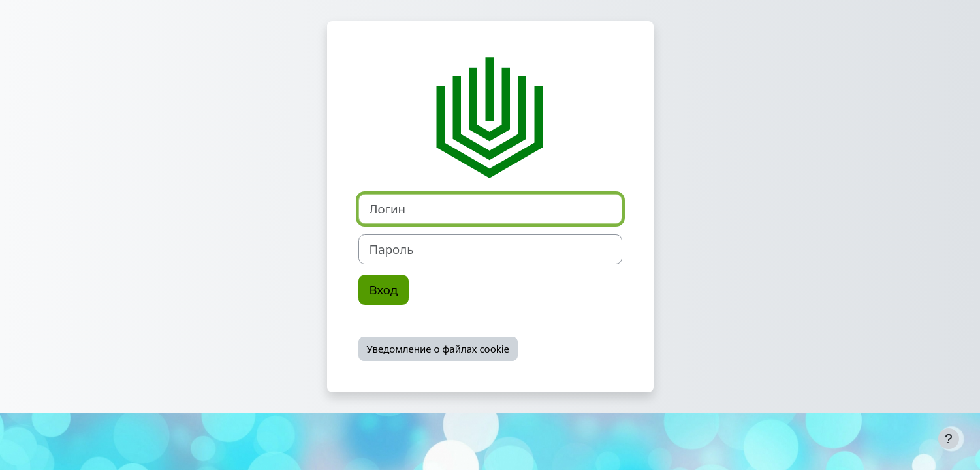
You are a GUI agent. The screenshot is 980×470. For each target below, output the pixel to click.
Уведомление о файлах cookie (438, 349)
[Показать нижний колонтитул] (949, 439)
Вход (384, 290)
